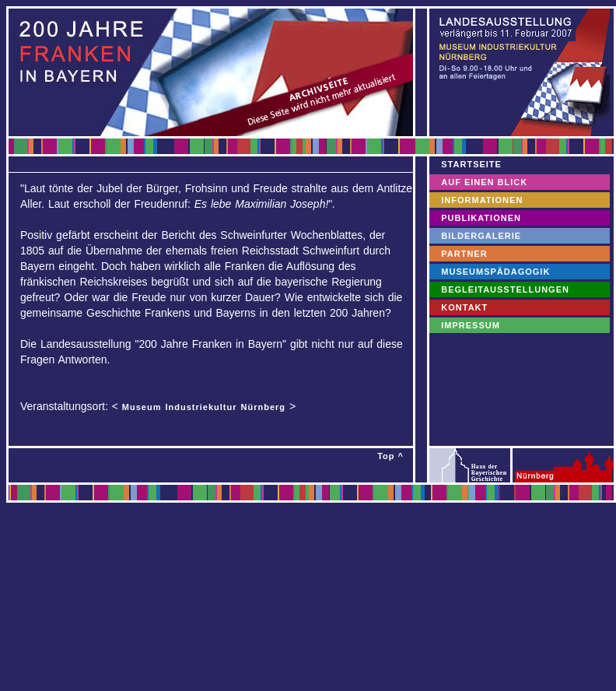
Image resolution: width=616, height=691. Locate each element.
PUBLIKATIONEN (481, 218)
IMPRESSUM (471, 325)
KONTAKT (464, 307)
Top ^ (390, 456)
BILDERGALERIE (481, 236)
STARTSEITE (471, 164)
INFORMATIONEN (482, 200)
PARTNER (464, 254)
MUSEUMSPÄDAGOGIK (495, 272)
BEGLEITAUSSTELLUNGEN (505, 289)
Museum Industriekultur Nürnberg (204, 407)
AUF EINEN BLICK (484, 182)
